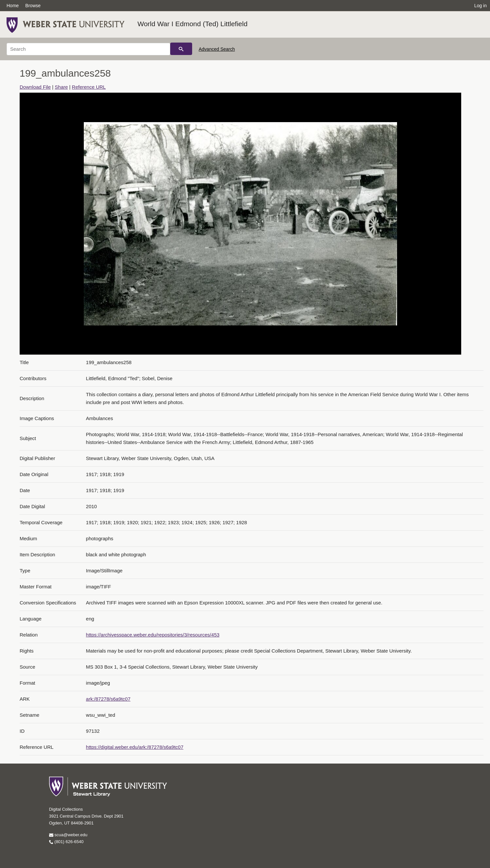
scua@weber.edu (68, 835)
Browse (33, 6)
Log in (481, 6)
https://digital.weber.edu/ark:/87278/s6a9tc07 (135, 747)
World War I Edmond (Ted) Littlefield (192, 24)
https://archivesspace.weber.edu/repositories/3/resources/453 (153, 635)
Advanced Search (217, 49)
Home (13, 6)
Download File (35, 87)
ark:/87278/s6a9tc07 (108, 699)
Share (61, 87)
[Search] (88, 49)
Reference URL (89, 87)
